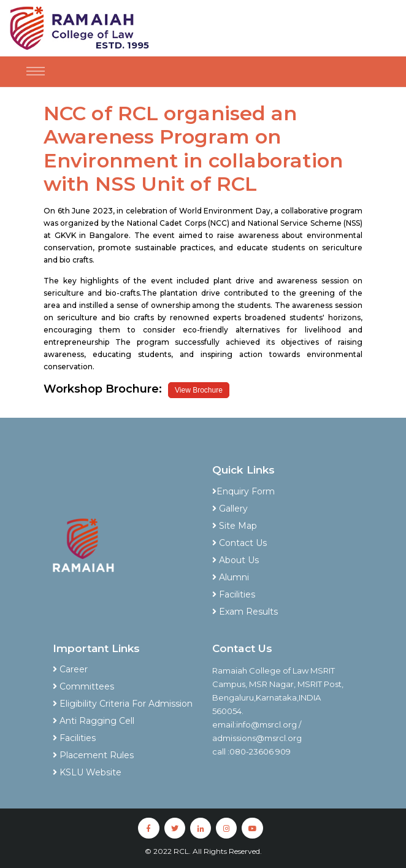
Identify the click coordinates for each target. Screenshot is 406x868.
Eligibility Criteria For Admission (123, 704)
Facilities (234, 594)
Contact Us (239, 543)
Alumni (231, 577)
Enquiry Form (243, 491)
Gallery (230, 509)
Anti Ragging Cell (94, 721)
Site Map (235, 526)
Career (70, 669)
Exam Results (245, 612)
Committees (83, 686)
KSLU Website (87, 772)
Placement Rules (93, 755)
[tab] (283, 474)
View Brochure (199, 390)
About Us (236, 560)
